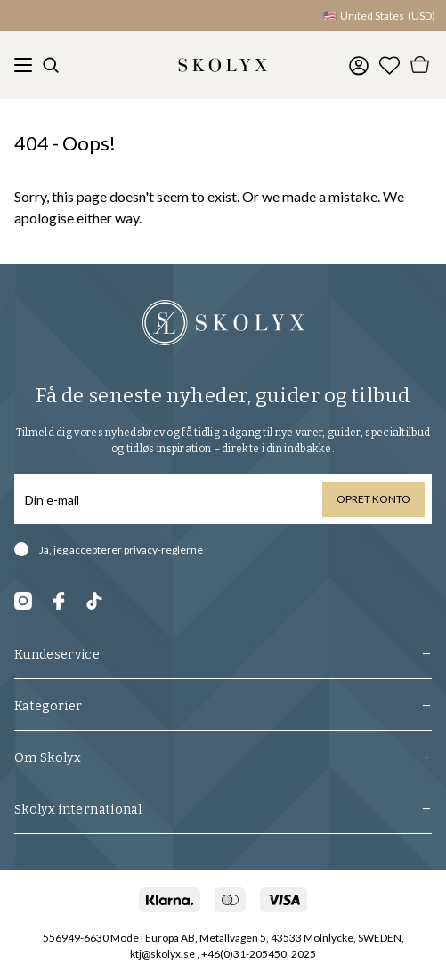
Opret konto (373, 499)
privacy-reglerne (163, 550)
